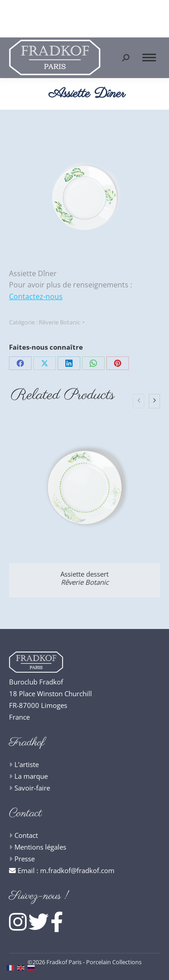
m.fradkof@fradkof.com (77, 870)
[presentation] (139, 401)
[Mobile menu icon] (149, 58)
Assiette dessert (84, 578)
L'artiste (27, 764)
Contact (26, 835)
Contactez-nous (36, 296)
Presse (25, 859)
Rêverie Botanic (59, 322)
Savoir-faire (32, 788)
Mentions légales (40, 847)
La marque (31, 776)
